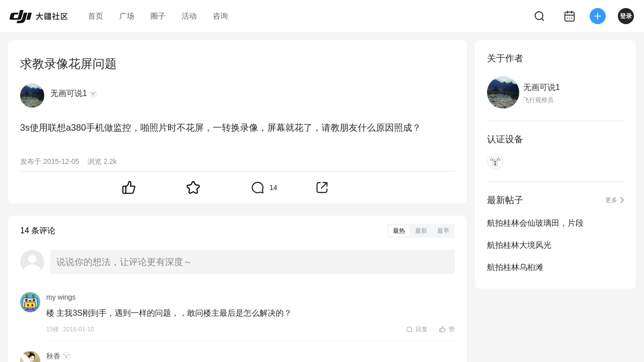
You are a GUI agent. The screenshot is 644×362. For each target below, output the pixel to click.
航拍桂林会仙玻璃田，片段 (535, 223)
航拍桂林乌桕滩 (515, 267)
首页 (96, 16)
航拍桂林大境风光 (519, 245)
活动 (189, 16)
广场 (127, 16)
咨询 (220, 16)
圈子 (158, 16)
